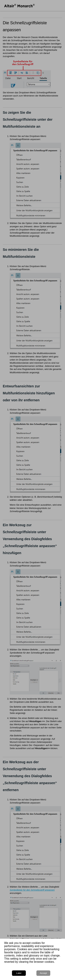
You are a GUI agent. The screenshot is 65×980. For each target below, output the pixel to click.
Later (19, 973)
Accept (43, 973)
